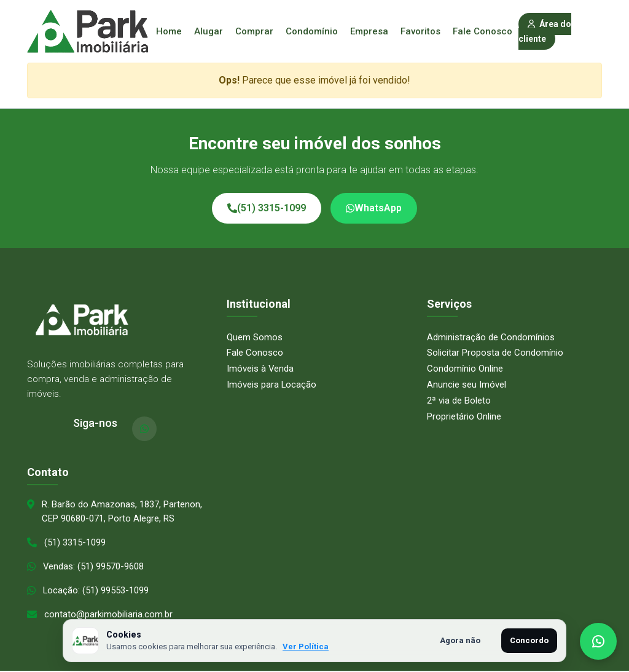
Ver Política (306, 647)
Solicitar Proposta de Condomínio (495, 353)
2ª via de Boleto (459, 400)
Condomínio (312, 31)
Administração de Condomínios (491, 337)
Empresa (369, 31)
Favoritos (420, 31)
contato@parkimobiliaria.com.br (108, 615)
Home (169, 31)
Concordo (529, 640)
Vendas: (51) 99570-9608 (94, 568)
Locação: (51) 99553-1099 (96, 592)
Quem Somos (255, 337)
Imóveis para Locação (272, 384)
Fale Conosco (482, 31)
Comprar (254, 31)
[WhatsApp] (144, 429)
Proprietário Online (464, 416)
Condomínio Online (465, 369)
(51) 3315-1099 (267, 208)
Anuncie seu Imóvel (467, 384)
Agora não (460, 640)
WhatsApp (374, 208)
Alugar (209, 31)
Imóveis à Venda (260, 369)
